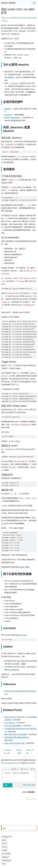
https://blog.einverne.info (12, 763)
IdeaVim (7, 109)
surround (23, 635)
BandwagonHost (20, 862)
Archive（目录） (19, 752)
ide (4, 841)
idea (4, 817)
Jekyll (26, 859)
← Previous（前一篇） (7, 752)
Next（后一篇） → (31, 752)
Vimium (19, 661)
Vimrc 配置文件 (14, 670)
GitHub (4, 862)
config (5, 827)
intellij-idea (7, 838)
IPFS (10, 862)
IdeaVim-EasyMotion (12, 118)
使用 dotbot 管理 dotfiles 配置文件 (17, 737)
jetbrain (5, 834)
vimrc (5, 824)
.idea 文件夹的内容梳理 (13, 726)
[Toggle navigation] (34, 3)
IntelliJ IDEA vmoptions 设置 (15, 743)
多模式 (12, 77)
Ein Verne (23, 18)
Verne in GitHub (8, 3)
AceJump (8, 115)
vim (4, 821)
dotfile (22, 567)
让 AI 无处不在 (10, 723)
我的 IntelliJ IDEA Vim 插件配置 (16, 734)
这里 (30, 763)
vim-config (6, 831)
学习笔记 (7, 814)
